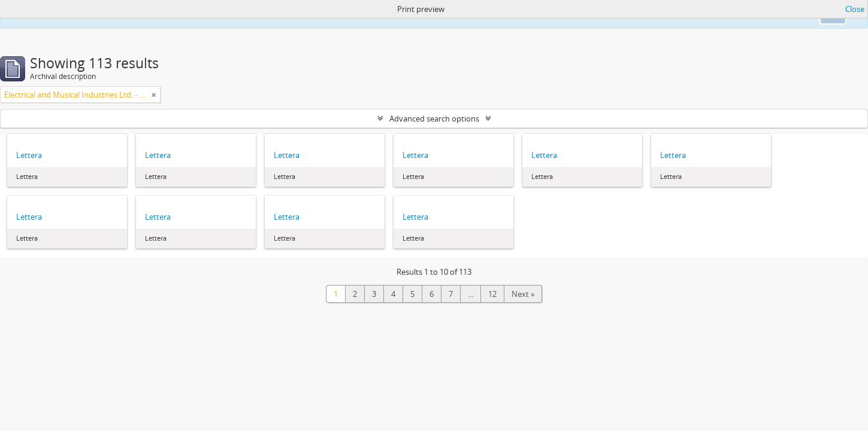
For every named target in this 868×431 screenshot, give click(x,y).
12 (492, 294)
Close (855, 9)
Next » (523, 294)
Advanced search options (434, 119)
